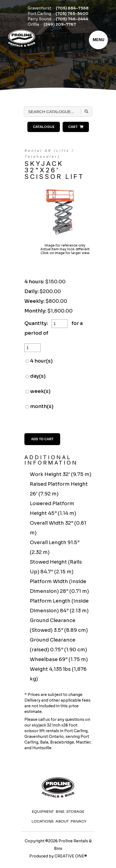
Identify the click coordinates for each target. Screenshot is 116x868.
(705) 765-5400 (72, 14)
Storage (75, 812)
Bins (60, 812)
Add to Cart (42, 439)
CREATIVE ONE (69, 856)
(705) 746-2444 (72, 19)
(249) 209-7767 (60, 24)
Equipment (43, 812)
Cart (76, 127)
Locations (43, 821)
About (62, 821)
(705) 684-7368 (72, 8)
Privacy (78, 821)
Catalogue (44, 127)
